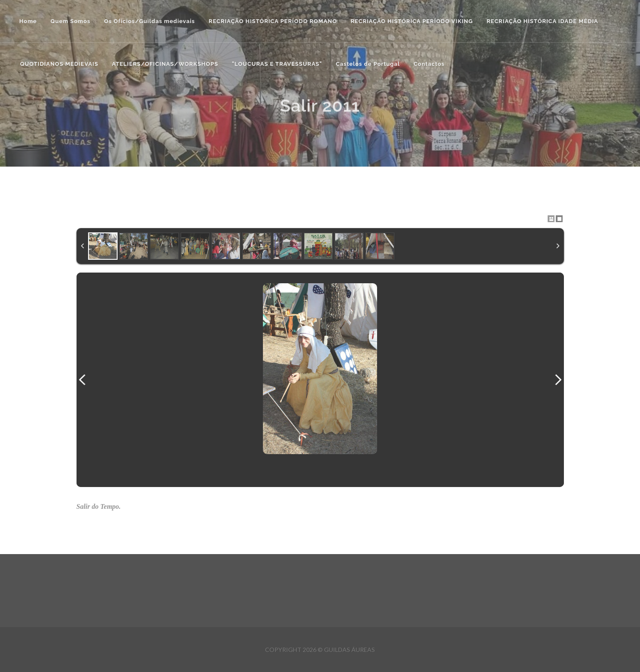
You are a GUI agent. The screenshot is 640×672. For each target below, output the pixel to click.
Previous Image (83, 380)
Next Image (558, 380)
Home (28, 21)
